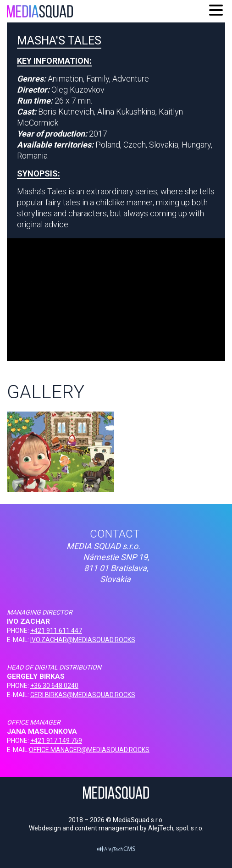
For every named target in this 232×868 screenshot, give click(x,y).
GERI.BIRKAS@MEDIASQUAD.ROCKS (83, 695)
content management (107, 828)
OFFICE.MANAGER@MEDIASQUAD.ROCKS (89, 750)
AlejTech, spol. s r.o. (176, 828)
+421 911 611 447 (56, 631)
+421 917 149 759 (56, 741)
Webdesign (45, 828)
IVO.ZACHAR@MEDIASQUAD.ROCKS (83, 640)
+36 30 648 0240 (54, 686)
